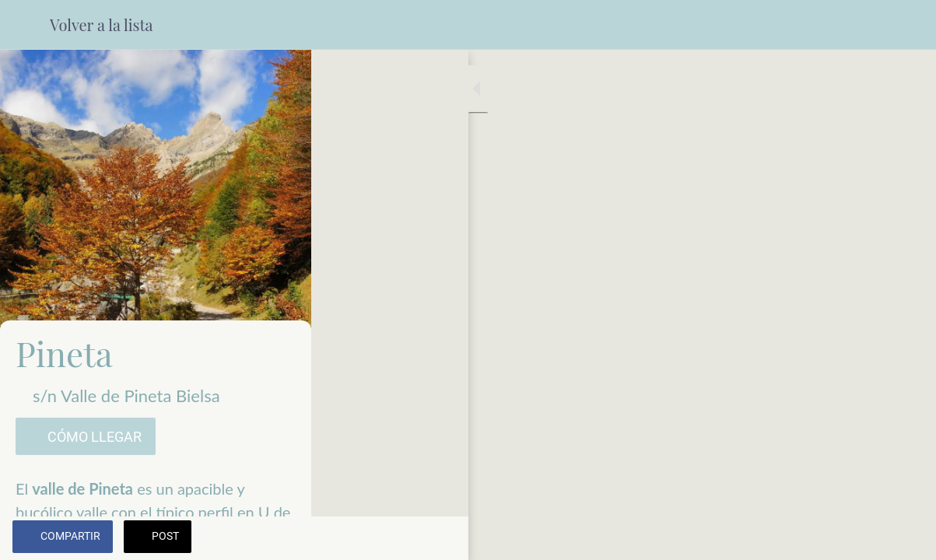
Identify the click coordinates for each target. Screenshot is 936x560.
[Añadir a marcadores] (905, 538)
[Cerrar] (25, 25)
